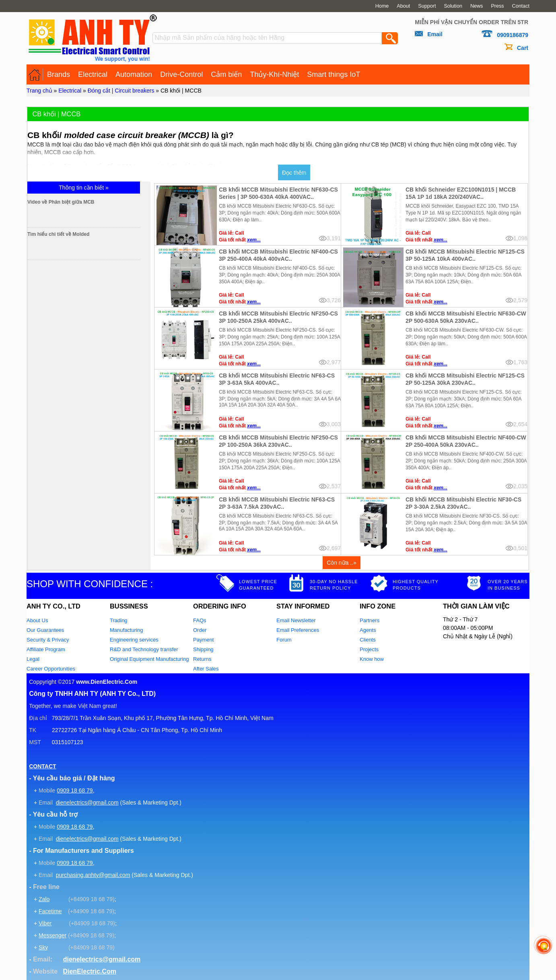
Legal (33, 659)
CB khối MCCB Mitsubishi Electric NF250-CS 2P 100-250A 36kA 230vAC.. (278, 441)
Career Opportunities (51, 669)
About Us (37, 620)
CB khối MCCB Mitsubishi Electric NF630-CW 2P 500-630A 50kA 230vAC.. (466, 317)
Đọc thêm (294, 173)
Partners (370, 620)
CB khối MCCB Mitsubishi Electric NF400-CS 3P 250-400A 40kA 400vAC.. (278, 255)
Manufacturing (126, 630)
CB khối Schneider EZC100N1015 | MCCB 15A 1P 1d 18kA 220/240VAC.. (461, 193)
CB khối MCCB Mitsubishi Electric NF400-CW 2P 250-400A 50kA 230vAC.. (466, 441)
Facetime (50, 911)
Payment (203, 640)
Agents (368, 630)
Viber (45, 923)
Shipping (203, 649)
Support (427, 6)
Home (382, 6)
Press (497, 6)
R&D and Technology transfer (144, 649)
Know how (372, 659)
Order (200, 630)
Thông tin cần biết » (83, 188)
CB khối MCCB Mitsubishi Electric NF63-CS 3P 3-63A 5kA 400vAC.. (277, 379)
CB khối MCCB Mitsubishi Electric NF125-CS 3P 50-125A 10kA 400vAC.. (465, 255)
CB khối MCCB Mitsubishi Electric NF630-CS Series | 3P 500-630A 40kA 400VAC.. (278, 193)
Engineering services (134, 640)
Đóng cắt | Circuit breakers (121, 91)
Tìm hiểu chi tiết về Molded (93, 234)
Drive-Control (181, 74)
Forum (284, 640)
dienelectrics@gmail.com (87, 803)
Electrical (93, 74)
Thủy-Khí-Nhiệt (274, 74)
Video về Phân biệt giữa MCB (95, 202)
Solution (453, 6)
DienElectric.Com (89, 971)
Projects (369, 649)
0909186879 (513, 35)
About (403, 6)
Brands (59, 74)
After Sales (206, 669)
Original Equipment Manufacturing (149, 659)
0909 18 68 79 (75, 790)
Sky (43, 947)
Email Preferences (298, 630)
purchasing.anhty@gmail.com (93, 875)
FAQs (200, 620)
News (477, 6)
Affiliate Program (46, 649)
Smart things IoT (334, 74)
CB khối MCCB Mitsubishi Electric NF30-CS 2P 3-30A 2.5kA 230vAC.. (463, 503)
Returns (202, 659)
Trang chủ (39, 91)
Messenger (53, 935)
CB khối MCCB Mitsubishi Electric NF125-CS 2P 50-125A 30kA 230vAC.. (465, 379)
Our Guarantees (45, 630)
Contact (521, 6)
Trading (119, 620)
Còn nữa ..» (342, 563)
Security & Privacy (48, 640)
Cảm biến (226, 74)
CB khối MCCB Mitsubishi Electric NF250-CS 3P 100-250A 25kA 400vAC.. (278, 317)
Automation (134, 74)
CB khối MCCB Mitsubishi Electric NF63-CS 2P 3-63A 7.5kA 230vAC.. (277, 503)
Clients (368, 640)
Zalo (44, 899)
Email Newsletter (296, 620)
